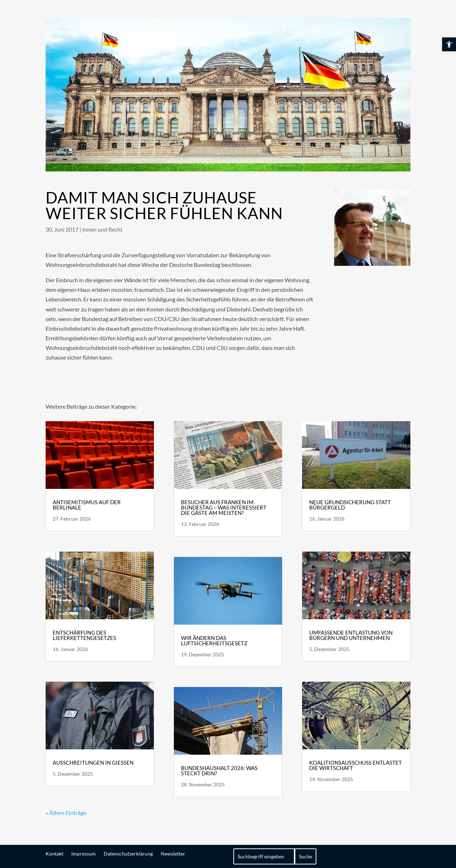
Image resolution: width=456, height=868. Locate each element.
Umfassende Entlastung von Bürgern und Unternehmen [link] (351, 635)
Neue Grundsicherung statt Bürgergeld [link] (350, 505)
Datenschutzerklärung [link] (128, 853)
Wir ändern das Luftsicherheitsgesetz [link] (214, 640)
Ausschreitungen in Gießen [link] (93, 763)
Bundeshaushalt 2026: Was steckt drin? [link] (219, 771)
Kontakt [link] (55, 853)
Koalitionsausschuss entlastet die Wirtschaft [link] (356, 765)
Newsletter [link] (173, 853)
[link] (449, 44)
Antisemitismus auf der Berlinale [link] (87, 505)
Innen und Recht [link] (102, 229)
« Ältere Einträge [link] (66, 813)
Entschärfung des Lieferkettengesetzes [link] (84, 635)
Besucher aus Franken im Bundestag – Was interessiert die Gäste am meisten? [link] (224, 507)
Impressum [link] (84, 853)
